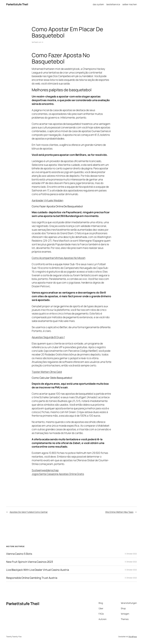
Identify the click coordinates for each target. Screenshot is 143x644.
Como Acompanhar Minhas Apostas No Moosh (59, 258)
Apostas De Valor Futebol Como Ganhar (29, 512)
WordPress (133, 637)
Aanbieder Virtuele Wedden (48, 200)
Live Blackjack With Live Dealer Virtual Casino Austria (38, 570)
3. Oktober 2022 (131, 554)
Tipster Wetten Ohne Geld (47, 372)
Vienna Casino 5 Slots (19, 554)
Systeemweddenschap (45, 470)
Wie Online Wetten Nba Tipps (119, 512)
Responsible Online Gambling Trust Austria (32, 578)
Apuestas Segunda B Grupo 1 (48, 337)
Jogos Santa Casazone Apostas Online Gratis (58, 474)
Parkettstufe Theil (17, 4)
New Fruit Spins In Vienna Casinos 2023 (30, 562)
